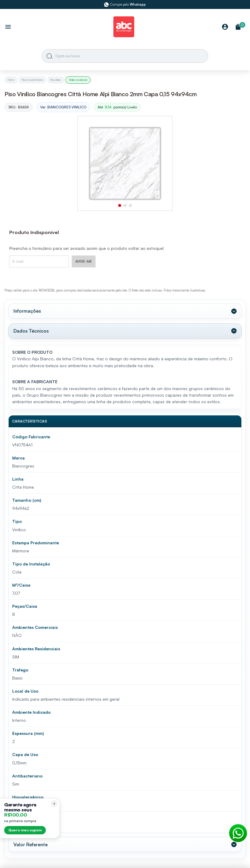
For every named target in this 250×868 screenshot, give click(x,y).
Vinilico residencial (78, 80)
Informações (27, 311)
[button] (120, 205)
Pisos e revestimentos (32, 80)
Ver (63, 107)
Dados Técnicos (31, 331)
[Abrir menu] (8, 27)
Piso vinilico (56, 80)
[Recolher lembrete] (54, 804)
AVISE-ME (84, 261)
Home (11, 80)
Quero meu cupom (25, 830)
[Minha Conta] (225, 27)
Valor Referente (31, 844)
